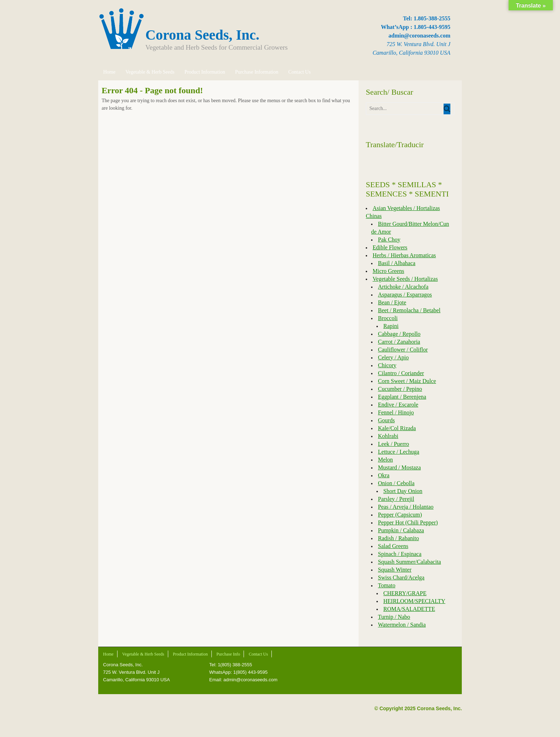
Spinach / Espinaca (400, 554)
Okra (384, 475)
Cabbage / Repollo (399, 334)
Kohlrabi (388, 436)
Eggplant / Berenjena (402, 397)
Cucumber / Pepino (400, 389)
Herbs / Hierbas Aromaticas (404, 255)
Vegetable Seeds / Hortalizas (405, 279)
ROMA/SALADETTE (409, 609)
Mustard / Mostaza (399, 467)
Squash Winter (395, 570)
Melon (385, 460)
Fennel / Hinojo (396, 412)
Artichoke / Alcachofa (403, 287)
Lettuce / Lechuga (399, 452)
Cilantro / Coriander (401, 373)
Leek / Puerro (393, 444)
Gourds (386, 420)
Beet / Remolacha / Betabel (409, 310)
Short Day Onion (403, 491)
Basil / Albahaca (397, 263)
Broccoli (388, 318)
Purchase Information (256, 72)
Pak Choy (389, 240)
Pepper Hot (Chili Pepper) (408, 522)
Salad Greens (393, 546)
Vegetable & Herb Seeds (149, 72)
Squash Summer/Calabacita (409, 562)
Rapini (391, 326)
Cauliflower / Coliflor (403, 350)
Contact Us (299, 72)
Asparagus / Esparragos (405, 295)
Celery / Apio (393, 357)
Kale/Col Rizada (397, 428)
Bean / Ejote (392, 302)
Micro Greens (388, 271)
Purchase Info (228, 654)
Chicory (387, 365)
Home (109, 72)
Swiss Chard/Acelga (401, 577)
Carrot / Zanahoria (399, 342)
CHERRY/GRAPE (405, 593)
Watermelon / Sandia (402, 625)
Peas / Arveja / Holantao (406, 507)
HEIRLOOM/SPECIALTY (414, 601)
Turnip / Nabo (394, 617)
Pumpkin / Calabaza (401, 530)
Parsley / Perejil (396, 499)
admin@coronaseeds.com (419, 36)
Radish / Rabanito (398, 538)
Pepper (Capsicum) (400, 515)
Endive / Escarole (398, 405)
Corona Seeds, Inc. (202, 35)
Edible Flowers (390, 247)
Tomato (387, 585)
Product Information (204, 72)
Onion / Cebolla (396, 483)
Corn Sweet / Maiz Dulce (407, 381)
